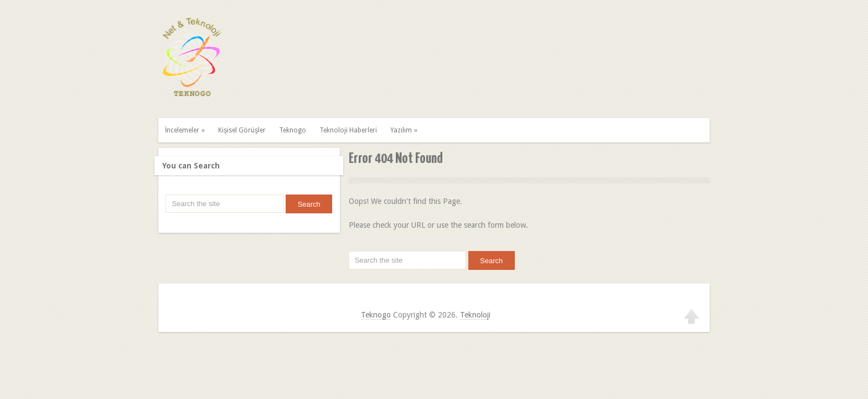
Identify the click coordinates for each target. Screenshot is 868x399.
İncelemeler (186, 130)
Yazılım (405, 130)
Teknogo (293, 130)
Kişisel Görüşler (242, 130)
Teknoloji (475, 315)
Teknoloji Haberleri (348, 130)
